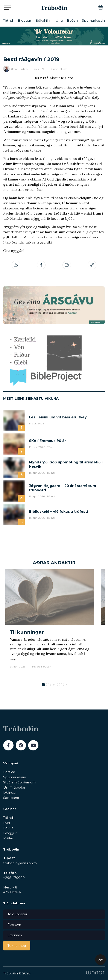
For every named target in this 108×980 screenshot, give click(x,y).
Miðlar (8, 838)
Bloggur (24, 20)
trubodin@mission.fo (20, 863)
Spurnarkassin (93, 20)
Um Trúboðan (15, 787)
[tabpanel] (50, 624)
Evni (7, 823)
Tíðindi (8, 20)
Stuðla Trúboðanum (19, 782)
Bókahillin (43, 20)
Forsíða (9, 772)
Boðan (72, 20)
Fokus (8, 828)
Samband (11, 798)
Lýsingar (10, 793)
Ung (59, 20)
